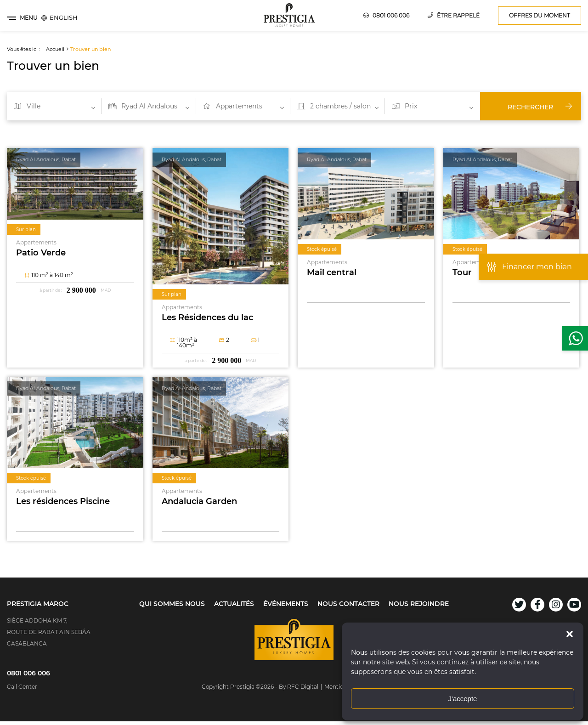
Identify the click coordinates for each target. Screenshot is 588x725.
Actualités (234, 604)
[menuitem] (64, 17)
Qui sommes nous (172, 604)
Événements (286, 604)
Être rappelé (454, 15)
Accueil (55, 49)
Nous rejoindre (419, 604)
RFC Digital (303, 687)
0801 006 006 (386, 15)
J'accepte (463, 699)
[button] (570, 634)
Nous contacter (348, 604)
